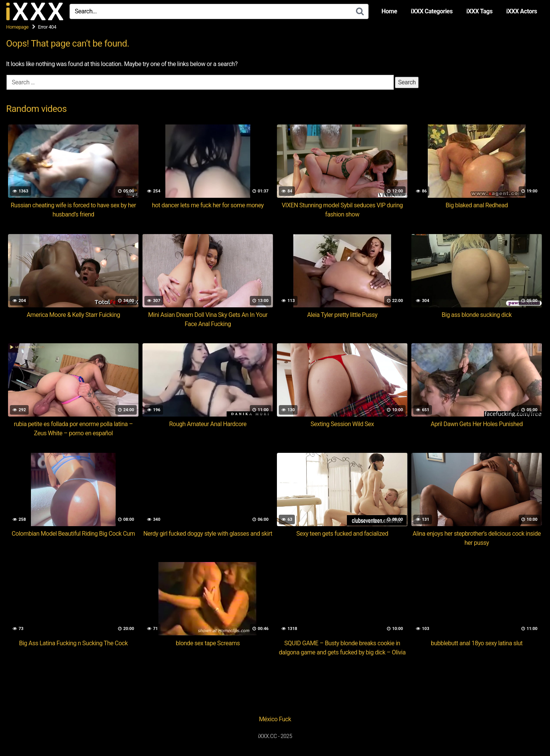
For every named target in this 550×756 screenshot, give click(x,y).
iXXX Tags (479, 11)
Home (389, 11)
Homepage (17, 27)
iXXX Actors (522, 11)
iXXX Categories (432, 11)
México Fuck (275, 719)
